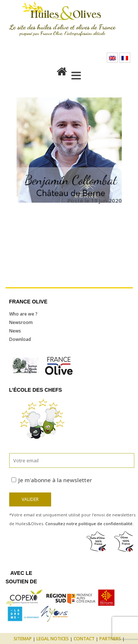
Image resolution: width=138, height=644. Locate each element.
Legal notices (53, 639)
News (15, 331)
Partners (110, 639)
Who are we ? (23, 314)
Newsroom (21, 322)
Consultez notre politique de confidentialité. (89, 524)
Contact (84, 639)
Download (20, 339)
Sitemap (23, 639)
